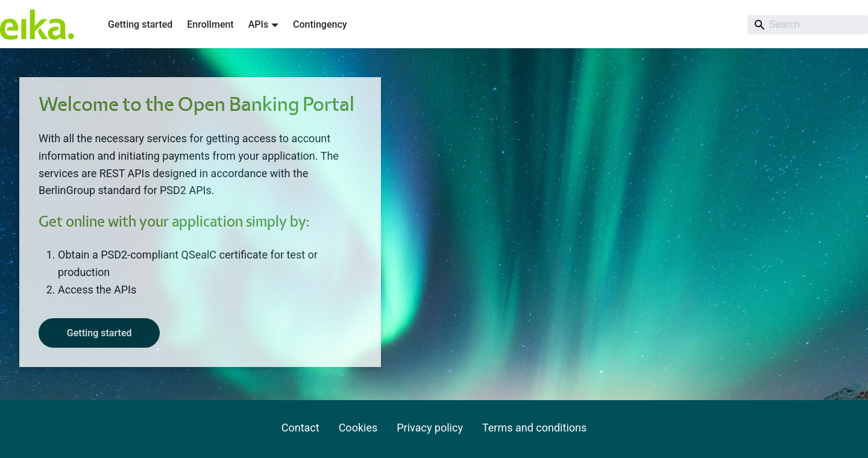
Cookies (358, 428)
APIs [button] (259, 24)
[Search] (808, 25)
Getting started (140, 24)
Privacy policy (430, 428)
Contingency (320, 24)
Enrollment (210, 24)
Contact (300, 428)
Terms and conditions (534, 428)
